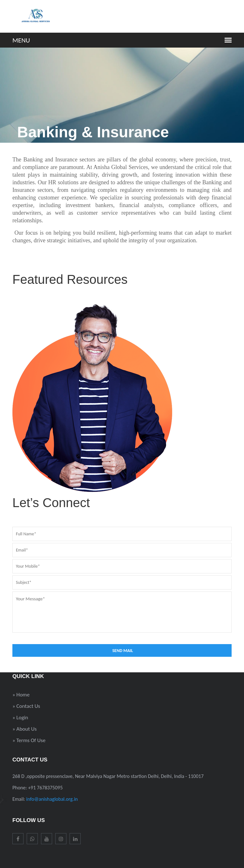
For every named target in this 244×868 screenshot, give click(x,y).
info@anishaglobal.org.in (52, 799)
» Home (21, 695)
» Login (20, 718)
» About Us (24, 729)
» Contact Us (26, 706)
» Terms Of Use (29, 740)
